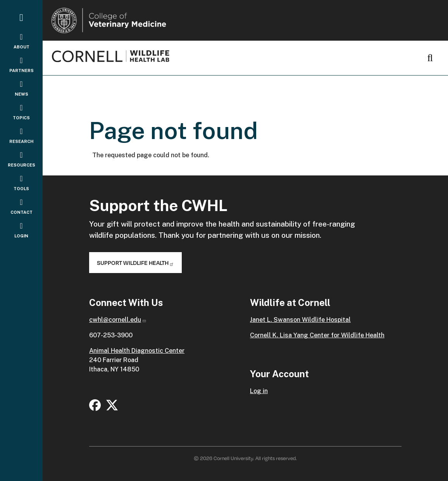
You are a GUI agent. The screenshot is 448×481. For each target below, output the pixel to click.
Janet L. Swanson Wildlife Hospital (300, 320)
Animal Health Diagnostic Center (137, 351)
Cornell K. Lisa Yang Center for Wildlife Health (317, 335)
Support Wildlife (135, 263)
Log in (259, 391)
